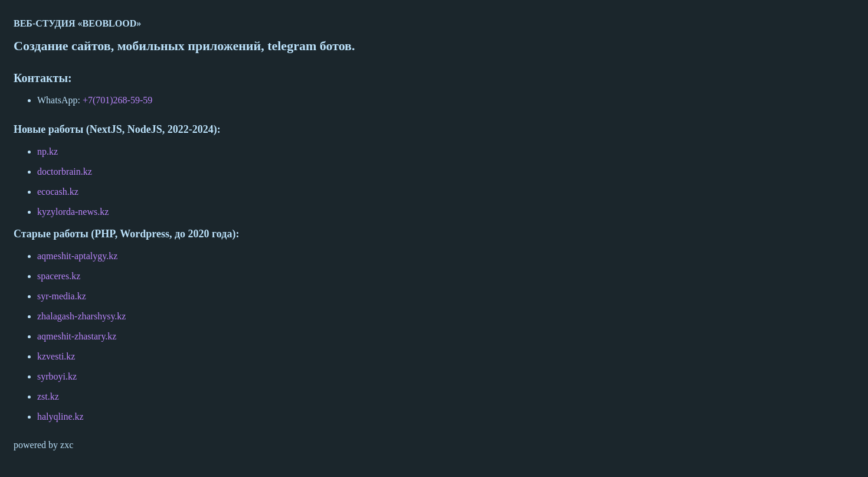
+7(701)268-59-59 (116, 100)
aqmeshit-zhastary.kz (77, 336)
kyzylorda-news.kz (73, 212)
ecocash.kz (58, 192)
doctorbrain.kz (65, 171)
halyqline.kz (60, 416)
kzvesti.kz (56, 356)
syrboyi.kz (57, 376)
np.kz (48, 151)
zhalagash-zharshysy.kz (81, 316)
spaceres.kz (59, 276)
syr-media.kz (62, 296)
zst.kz (48, 396)
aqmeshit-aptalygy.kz (77, 256)
